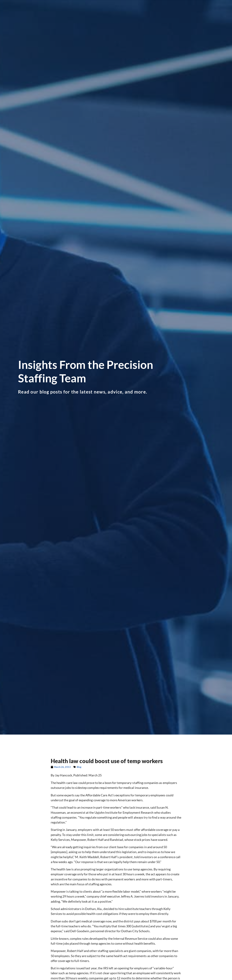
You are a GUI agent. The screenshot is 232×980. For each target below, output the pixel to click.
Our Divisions (126, 11)
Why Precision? (154, 11)
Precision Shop (180, 11)
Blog (196, 11)
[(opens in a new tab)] (185, 4)
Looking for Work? (67, 11)
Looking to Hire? (98, 11)
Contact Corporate (185, 17)
